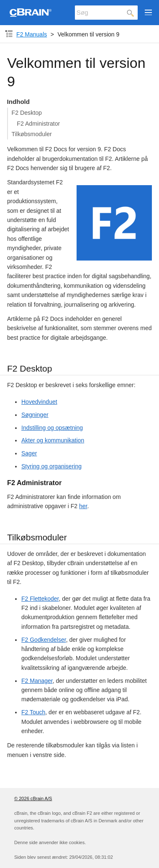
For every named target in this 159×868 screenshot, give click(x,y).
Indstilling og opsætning (52, 428)
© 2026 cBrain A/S (33, 798)
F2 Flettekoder (40, 599)
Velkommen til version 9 (88, 34)
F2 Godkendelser (44, 640)
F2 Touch (33, 712)
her (83, 506)
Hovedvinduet (39, 402)
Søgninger (35, 415)
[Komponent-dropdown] (9, 34)
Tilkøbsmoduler (32, 134)
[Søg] (106, 13)
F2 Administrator (38, 124)
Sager (29, 453)
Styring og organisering (51, 466)
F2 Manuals (32, 34)
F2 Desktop (27, 113)
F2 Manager (37, 681)
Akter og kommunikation (53, 440)
